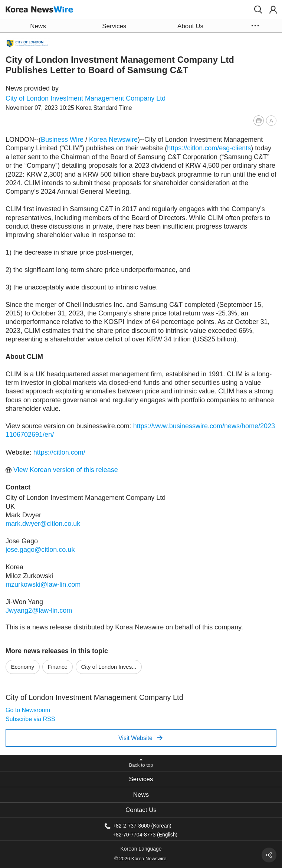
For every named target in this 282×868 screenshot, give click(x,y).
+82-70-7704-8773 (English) (145, 834)
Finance (58, 667)
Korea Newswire (113, 140)
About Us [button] (190, 26)
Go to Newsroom (28, 710)
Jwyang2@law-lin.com (39, 610)
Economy (23, 667)
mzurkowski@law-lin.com (43, 584)
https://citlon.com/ (59, 452)
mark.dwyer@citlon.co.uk (43, 524)
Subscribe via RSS (30, 719)
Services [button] (114, 26)
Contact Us (141, 810)
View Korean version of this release (62, 470)
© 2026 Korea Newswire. (141, 859)
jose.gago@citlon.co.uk (40, 550)
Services (141, 779)
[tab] (141, 779)
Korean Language (141, 849)
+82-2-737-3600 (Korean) (142, 826)
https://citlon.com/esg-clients (209, 148)
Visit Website (140, 738)
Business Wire (62, 140)
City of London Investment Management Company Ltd (86, 98)
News (141, 795)
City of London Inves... (109, 667)
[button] (258, 10)
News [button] (38, 26)
